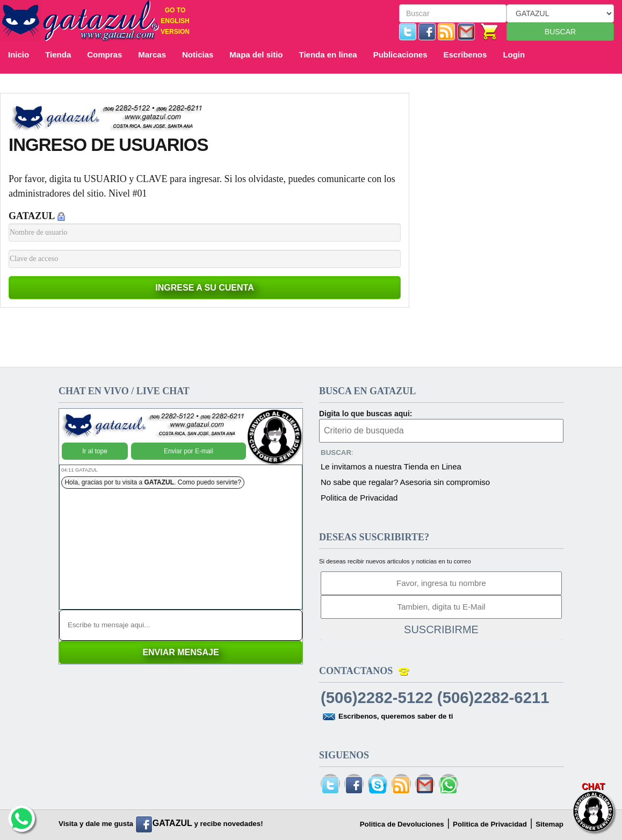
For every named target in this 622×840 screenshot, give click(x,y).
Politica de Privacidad (359, 498)
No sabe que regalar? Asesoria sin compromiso (405, 482)
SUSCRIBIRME (441, 629)
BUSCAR (560, 32)
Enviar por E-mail (189, 451)
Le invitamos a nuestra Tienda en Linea (391, 466)
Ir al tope (95, 451)
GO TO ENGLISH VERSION (175, 21)
